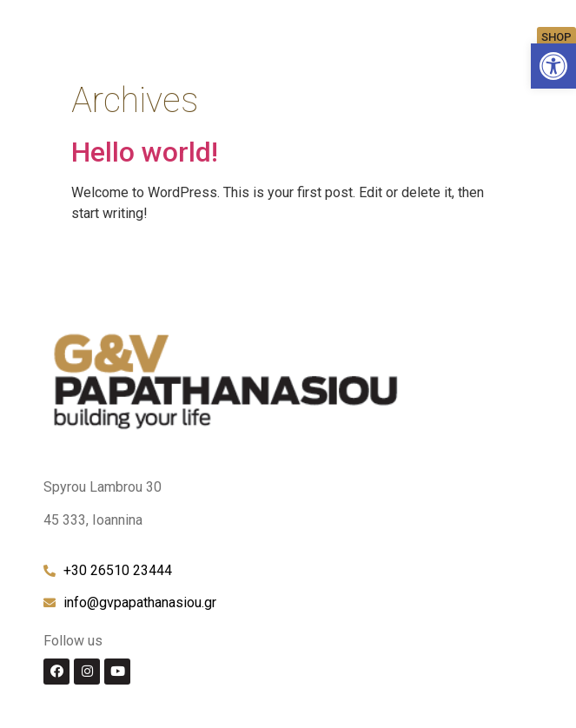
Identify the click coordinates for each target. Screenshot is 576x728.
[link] (553, 66)
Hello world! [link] (145, 152)
